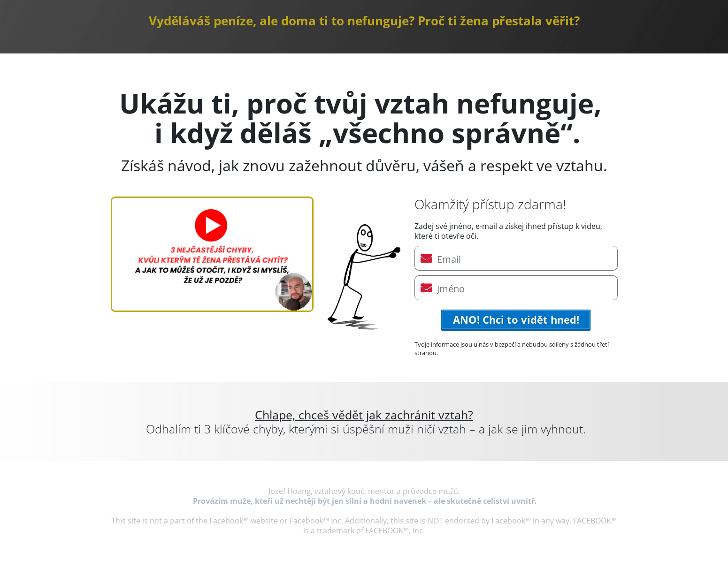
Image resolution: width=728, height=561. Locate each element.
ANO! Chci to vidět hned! (516, 320)
